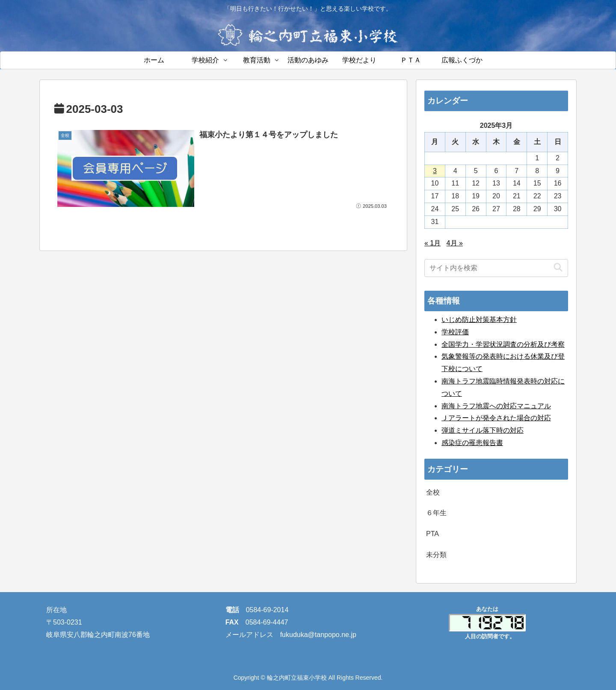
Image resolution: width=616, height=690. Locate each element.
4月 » (455, 243)
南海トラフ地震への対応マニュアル (496, 406)
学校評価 (455, 332)
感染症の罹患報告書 (472, 443)
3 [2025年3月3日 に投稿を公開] (435, 171)
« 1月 (432, 243)
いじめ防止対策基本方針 (479, 320)
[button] (558, 268)
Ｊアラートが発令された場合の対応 (496, 418)
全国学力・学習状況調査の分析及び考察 (503, 344)
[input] (496, 268)
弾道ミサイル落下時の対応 (483, 430)
